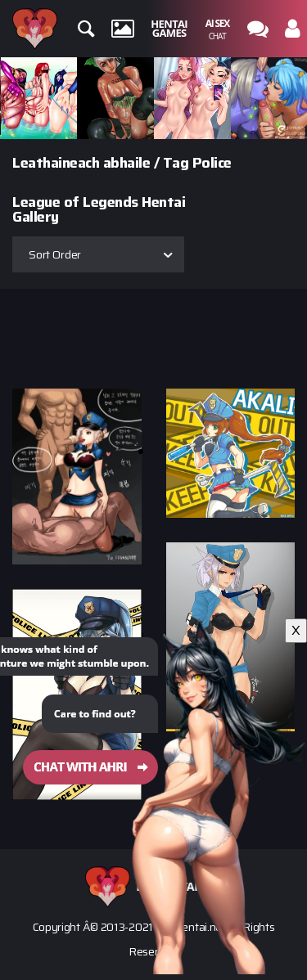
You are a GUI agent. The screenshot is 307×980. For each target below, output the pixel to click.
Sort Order (55, 254)
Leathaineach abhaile (81, 163)
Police (212, 163)
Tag (176, 163)
